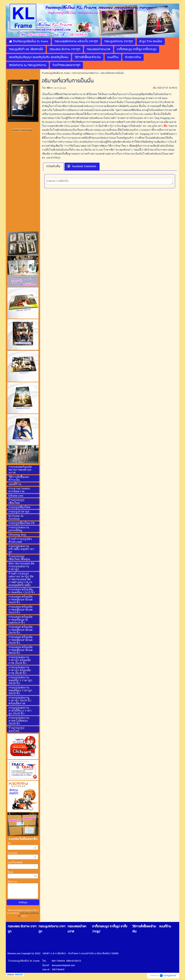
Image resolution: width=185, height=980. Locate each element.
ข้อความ (12, 882)
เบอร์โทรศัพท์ (15, 863)
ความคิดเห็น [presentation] (53, 166)
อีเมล (10, 872)
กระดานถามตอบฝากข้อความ (85, 73)
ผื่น (166, 126)
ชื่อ (9, 843)
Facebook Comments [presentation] (81, 167)
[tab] (53, 167)
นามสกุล (12, 853)
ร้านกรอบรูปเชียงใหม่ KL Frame (56, 73)
